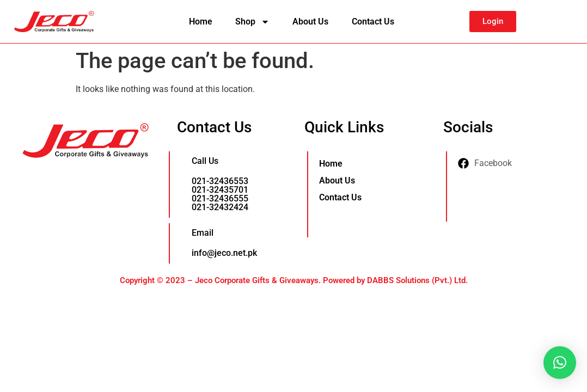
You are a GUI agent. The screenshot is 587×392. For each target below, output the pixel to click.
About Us (310, 22)
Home (201, 22)
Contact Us (373, 22)
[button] (560, 363)
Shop (252, 22)
